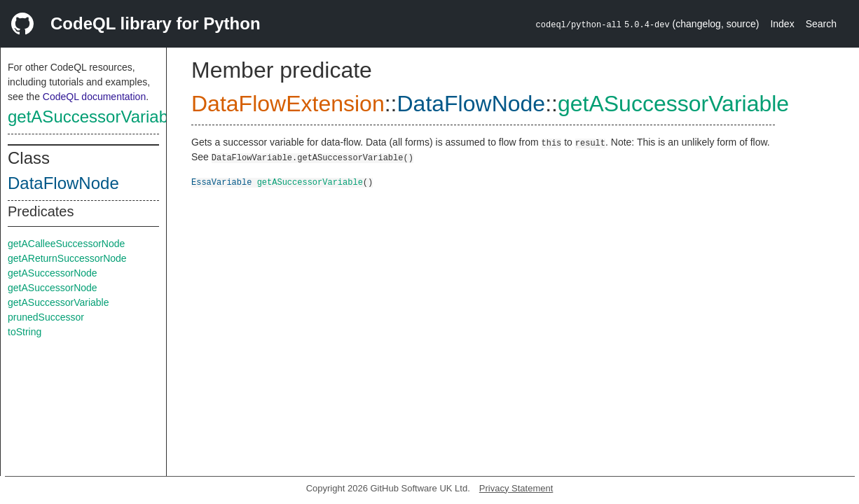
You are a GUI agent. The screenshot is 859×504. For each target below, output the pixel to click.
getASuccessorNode (53, 273)
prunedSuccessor (46, 317)
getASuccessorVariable (95, 117)
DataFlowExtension (288, 104)
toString (25, 332)
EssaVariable (221, 182)
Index (782, 24)
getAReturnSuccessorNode (67, 258)
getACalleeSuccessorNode (66, 244)
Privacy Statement (516, 488)
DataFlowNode (63, 183)
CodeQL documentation (94, 97)
